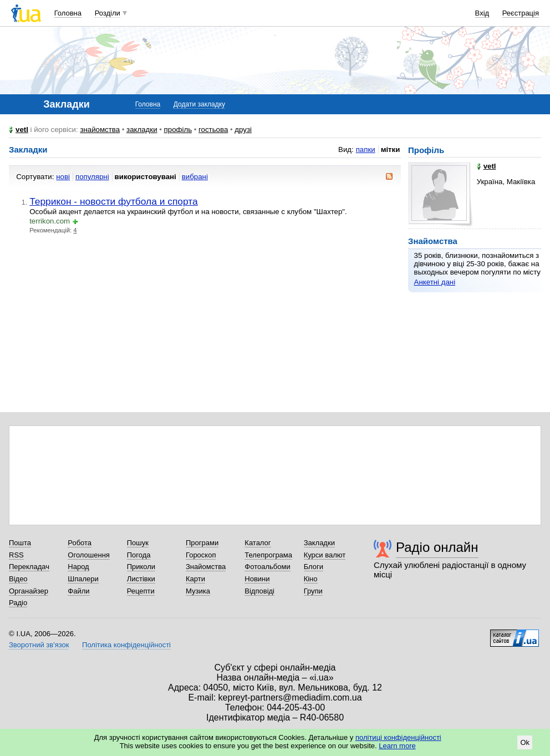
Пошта (20, 543)
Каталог (258, 543)
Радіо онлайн (437, 547)
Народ (78, 567)
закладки (142, 130)
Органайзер (29, 591)
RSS (16, 555)
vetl (22, 130)
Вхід (482, 13)
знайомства (100, 130)
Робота (80, 543)
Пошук (138, 543)
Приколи (141, 567)
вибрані (195, 177)
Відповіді (259, 591)
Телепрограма (268, 555)
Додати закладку (199, 104)
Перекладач (29, 567)
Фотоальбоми (267, 567)
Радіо (18, 603)
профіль (178, 130)
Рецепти (141, 591)
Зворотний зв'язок (39, 645)
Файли (78, 591)
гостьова (213, 130)
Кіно (311, 579)
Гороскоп (201, 555)
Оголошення (89, 555)
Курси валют (325, 555)
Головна (68, 13)
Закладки (319, 543)
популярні (92, 177)
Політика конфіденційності (126, 645)
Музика (198, 591)
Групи (313, 591)
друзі (243, 130)
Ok (525, 742)
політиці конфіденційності (398, 737)
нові (63, 177)
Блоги (314, 567)
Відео (18, 579)
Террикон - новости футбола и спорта (114, 201)
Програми (202, 543)
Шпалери (83, 579)
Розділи (108, 13)
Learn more (397, 746)
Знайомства (206, 567)
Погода (139, 555)
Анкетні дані (435, 282)
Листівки (141, 579)
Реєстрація (521, 13)
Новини (257, 579)
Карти (195, 579)
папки (366, 149)
